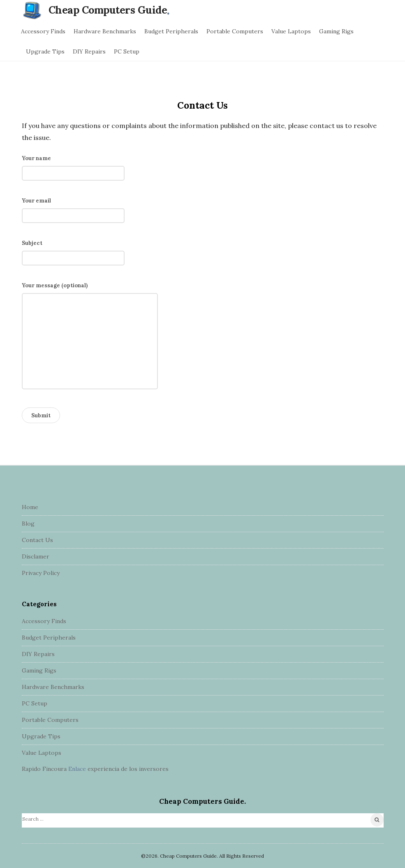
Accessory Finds (43, 31)
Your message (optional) (90, 338)
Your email (73, 208)
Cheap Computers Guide (108, 10)
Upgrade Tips (45, 51)
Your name (73, 166)
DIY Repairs (89, 51)
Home (30, 507)
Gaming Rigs (336, 31)
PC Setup (127, 51)
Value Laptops (291, 31)
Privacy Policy (41, 573)
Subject (73, 251)
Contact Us (37, 540)
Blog (28, 524)
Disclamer (36, 556)
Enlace (77, 769)
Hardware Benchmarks (105, 31)
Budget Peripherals (171, 31)
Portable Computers (235, 31)
